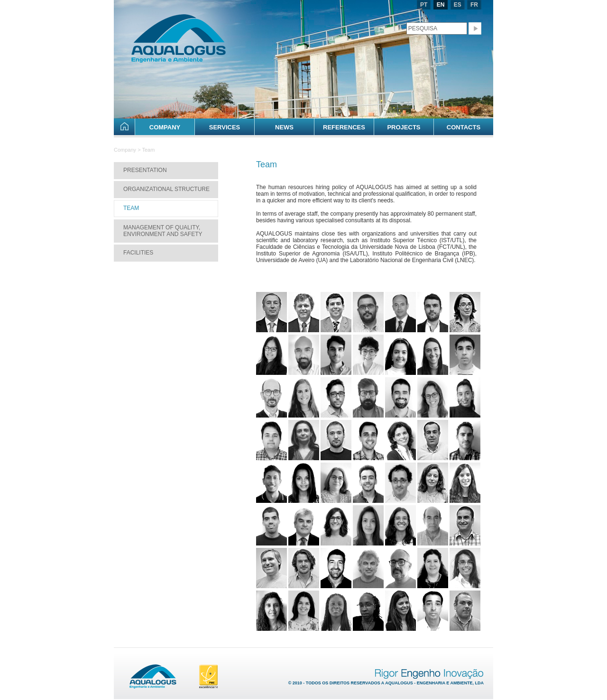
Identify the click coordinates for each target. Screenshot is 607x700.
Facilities (138, 253)
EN (441, 5)
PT (424, 5)
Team (131, 208)
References (344, 127)
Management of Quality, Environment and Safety (163, 231)
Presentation (145, 170)
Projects (404, 127)
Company (165, 127)
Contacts (464, 127)
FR (474, 5)
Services (225, 127)
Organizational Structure (166, 189)
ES (458, 5)
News (284, 127)
